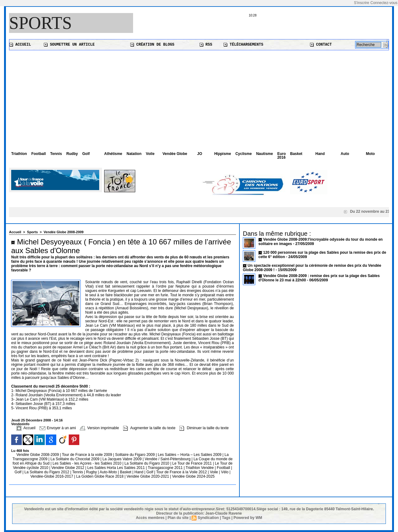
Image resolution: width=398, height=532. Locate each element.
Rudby (72, 154)
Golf (86, 154)
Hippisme (223, 154)
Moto (370, 154)
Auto (345, 154)
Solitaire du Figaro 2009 (135, 455)
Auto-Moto (109, 472)
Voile (150, 154)
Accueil (20, 45)
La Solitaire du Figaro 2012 (47, 472)
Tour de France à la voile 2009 (88, 455)
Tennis (56, 154)
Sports (40, 23)
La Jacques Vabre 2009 (122, 459)
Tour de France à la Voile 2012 (182, 472)
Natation (134, 154)
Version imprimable (99, 428)
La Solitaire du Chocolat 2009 (75, 459)
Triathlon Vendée (200, 468)
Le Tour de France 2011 (192, 463)
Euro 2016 (282, 156)
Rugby (92, 472)
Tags (226, 518)
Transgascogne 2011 (166, 468)
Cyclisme (244, 154)
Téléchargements (243, 45)
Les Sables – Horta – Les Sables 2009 (190, 455)
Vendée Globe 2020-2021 (148, 476)
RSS (206, 45)
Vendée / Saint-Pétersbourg (168, 459)
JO (200, 154)
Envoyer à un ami (58, 428)
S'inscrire (361, 3)
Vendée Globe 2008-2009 (63, 232)
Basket (296, 154)
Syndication (208, 518)
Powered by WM (248, 518)
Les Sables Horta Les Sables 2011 (116, 468)
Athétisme (113, 154)
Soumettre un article (69, 45)
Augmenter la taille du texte (149, 428)
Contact (321, 45)
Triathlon (19, 154)
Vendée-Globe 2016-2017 (52, 476)
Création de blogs (152, 45)
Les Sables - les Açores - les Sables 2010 (88, 463)
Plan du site (178, 518)
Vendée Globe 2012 (68, 468)
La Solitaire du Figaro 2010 (147, 463)
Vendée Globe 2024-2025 (193, 476)
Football (39, 154)
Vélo (225, 472)
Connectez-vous (384, 3)
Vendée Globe (175, 154)
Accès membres (150, 518)
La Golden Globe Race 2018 (100, 476)
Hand (320, 154)
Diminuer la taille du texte (204, 428)
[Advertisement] (199, 97)
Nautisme (265, 154)
